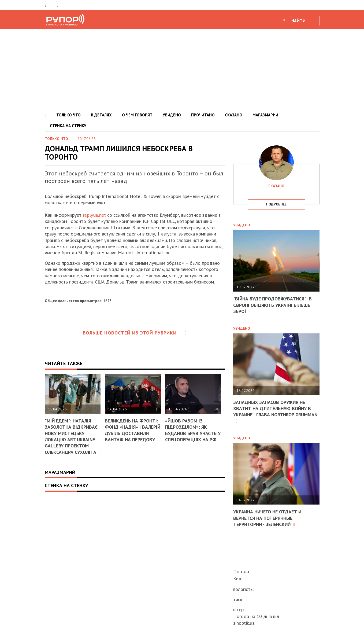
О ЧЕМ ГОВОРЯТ (137, 115)
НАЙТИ (298, 21)
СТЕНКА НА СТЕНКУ (68, 126)
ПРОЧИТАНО (203, 115)
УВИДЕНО (172, 115)
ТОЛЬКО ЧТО (68, 115)
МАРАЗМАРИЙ (265, 115)
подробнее (276, 204)
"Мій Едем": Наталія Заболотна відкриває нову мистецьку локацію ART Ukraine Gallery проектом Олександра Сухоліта (71, 439)
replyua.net (95, 215)
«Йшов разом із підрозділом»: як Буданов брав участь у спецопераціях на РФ (193, 433)
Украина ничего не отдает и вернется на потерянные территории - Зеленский (268, 518)
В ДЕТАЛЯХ (101, 115)
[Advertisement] (182, 69)
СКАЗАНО (234, 115)
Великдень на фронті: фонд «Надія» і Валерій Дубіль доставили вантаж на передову (133, 433)
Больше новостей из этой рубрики (135, 333)
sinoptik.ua (244, 623)
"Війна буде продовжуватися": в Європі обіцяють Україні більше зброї (273, 305)
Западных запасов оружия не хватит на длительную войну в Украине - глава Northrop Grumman (273, 412)
